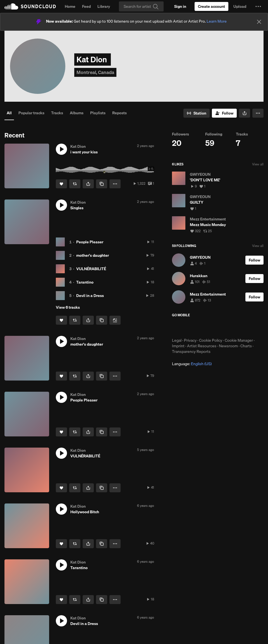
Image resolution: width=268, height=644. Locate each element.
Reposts (119, 113)
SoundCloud (30, 6)
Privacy (190, 340)
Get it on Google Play (227, 327)
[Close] (259, 22)
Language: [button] (192, 364)
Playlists (98, 113)
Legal (177, 340)
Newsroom (228, 346)
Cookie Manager (239, 340)
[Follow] (224, 113)
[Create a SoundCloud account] (211, 6)
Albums (77, 113)
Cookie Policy (211, 340)
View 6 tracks (68, 307)
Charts (246, 346)
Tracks (57, 113)
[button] (258, 6)
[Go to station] (197, 113)
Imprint (178, 346)
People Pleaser (90, 242)
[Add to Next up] (115, 320)
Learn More (217, 21)
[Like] (61, 184)
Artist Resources (202, 346)
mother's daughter (93, 255)
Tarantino (85, 282)
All (9, 113)
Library (104, 6)
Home (70, 6)
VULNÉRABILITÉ (91, 269)
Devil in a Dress (90, 296)
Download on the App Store (189, 327)
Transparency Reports (191, 351)
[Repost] (75, 184)
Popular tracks (31, 113)
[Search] (141, 6)
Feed (86, 6)
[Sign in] (180, 6)
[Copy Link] (102, 184)
